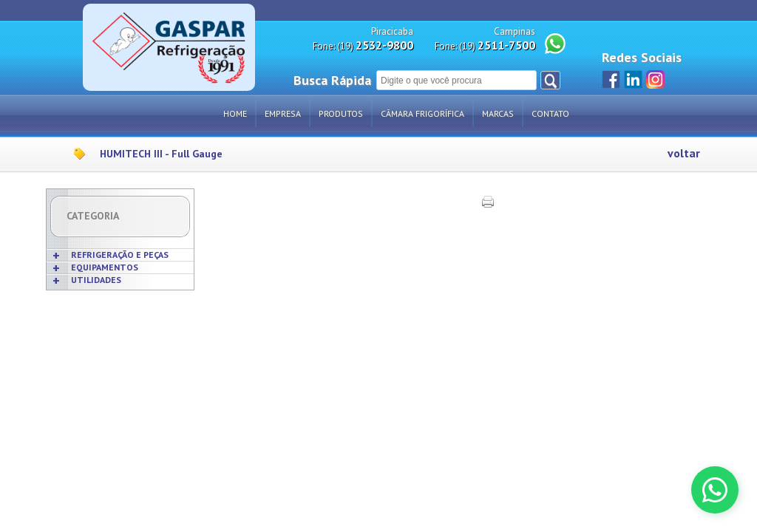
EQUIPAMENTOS (105, 267)
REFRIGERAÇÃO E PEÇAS (120, 255)
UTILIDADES (96, 280)
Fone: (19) (363, 45)
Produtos (341, 113)
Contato (550, 113)
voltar (684, 153)
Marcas (498, 113)
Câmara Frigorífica (422, 113)
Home (235, 113)
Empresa (283, 113)
